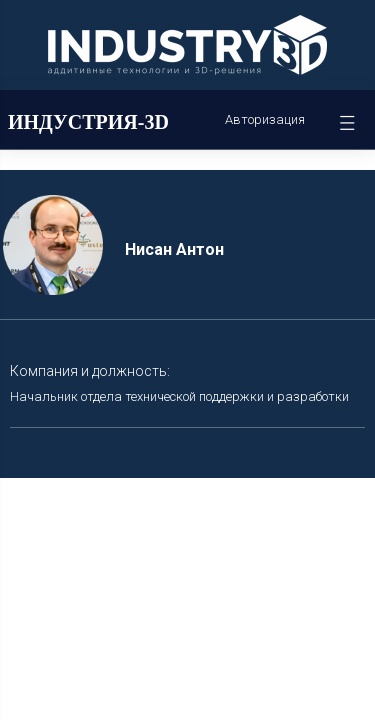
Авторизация (265, 119)
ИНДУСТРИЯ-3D (88, 122)
